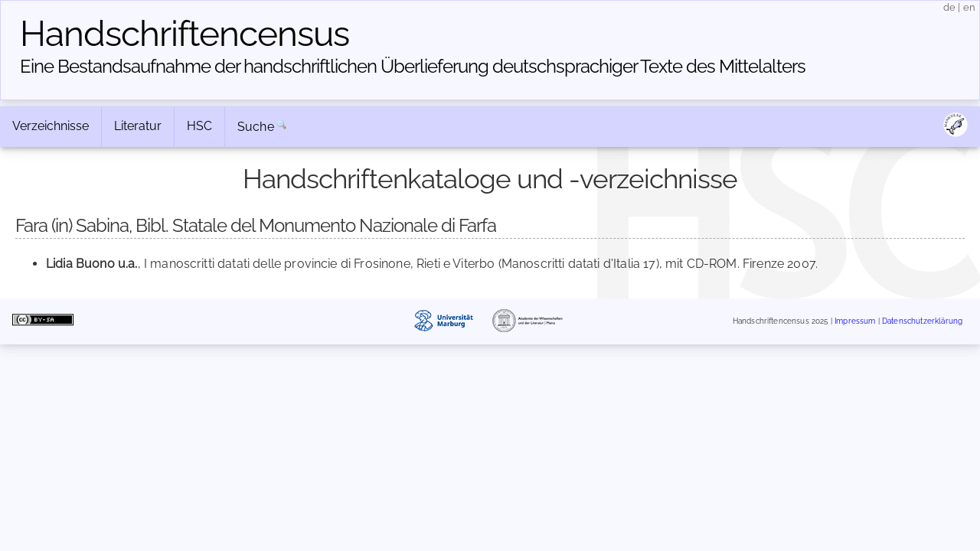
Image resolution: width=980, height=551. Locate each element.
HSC (199, 126)
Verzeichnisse (51, 126)
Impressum (855, 321)
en (969, 7)
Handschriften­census (185, 34)
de (949, 7)
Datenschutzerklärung (922, 321)
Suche (256, 127)
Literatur (138, 126)
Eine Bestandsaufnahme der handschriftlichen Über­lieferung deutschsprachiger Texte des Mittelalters (413, 66)
